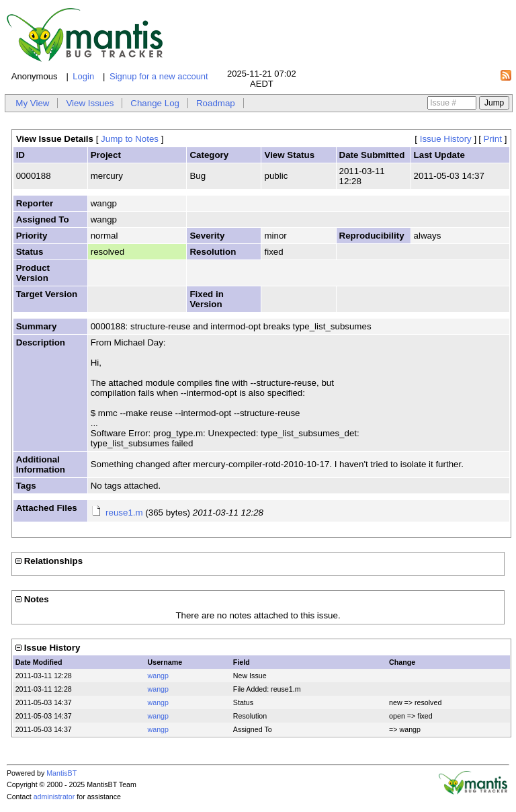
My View (32, 103)
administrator (54, 797)
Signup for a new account (159, 76)
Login (83, 76)
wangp (158, 676)
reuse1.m (124, 513)
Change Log (155, 103)
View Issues (90, 103)
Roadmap (216, 103)
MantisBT (61, 773)
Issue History (446, 139)
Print (493, 139)
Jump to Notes (130, 139)
